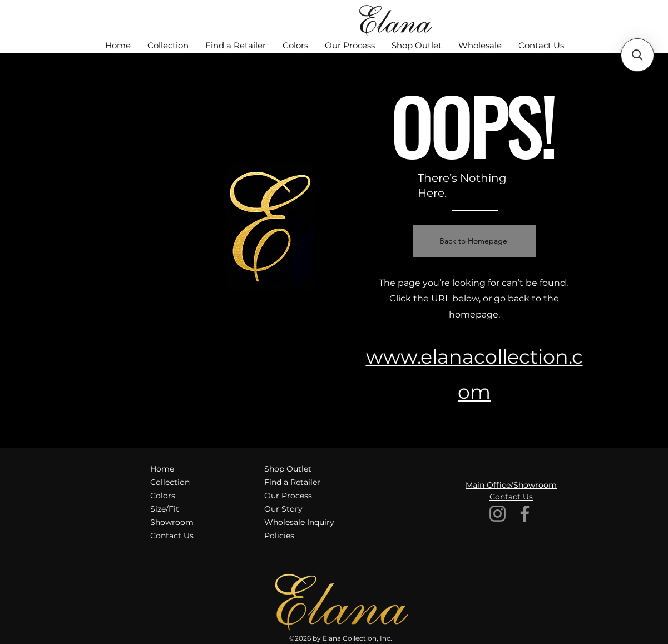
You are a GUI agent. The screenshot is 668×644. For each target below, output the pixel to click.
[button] (637, 55)
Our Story (283, 509)
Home (162, 469)
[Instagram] (498, 514)
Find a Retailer (292, 482)
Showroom (172, 522)
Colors (163, 496)
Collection (170, 482)
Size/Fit (165, 509)
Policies (279, 536)
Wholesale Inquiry (299, 522)
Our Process (288, 496)
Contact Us (172, 536)
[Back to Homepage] (474, 241)
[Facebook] (525, 514)
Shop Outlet (288, 469)
